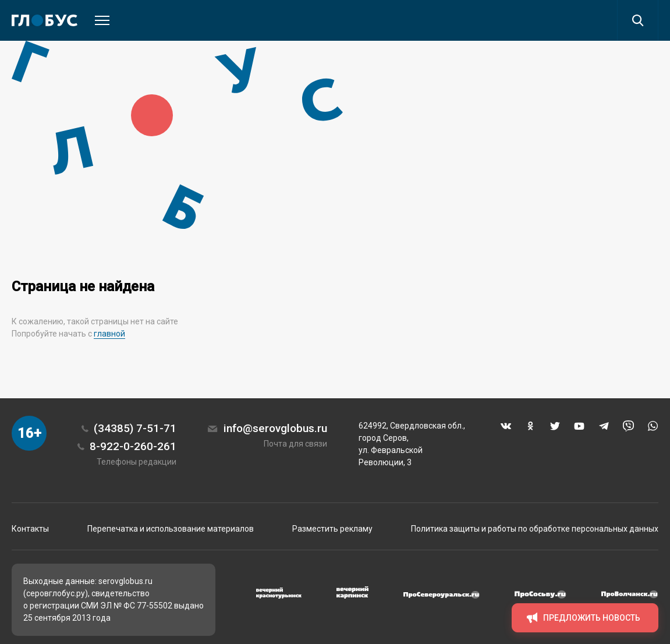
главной (109, 334)
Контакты (30, 529)
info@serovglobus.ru (275, 428)
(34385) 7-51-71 (135, 428)
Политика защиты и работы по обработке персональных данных (535, 529)
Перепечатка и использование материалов (171, 529)
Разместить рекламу (332, 529)
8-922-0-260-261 (133, 446)
